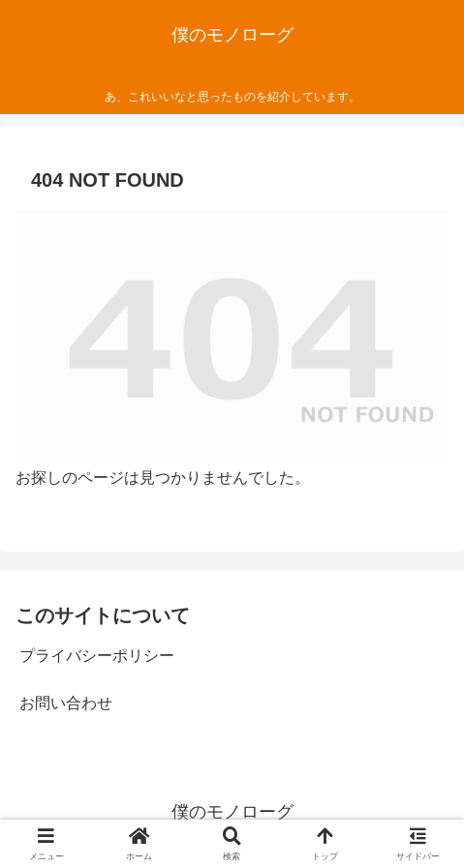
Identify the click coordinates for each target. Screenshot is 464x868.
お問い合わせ (66, 703)
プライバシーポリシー (97, 656)
